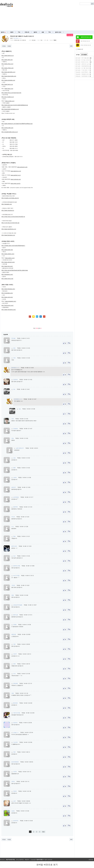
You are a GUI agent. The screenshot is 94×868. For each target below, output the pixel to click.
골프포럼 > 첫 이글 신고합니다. (84, 60)
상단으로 (91, 859)
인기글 (78, 55)
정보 (19, 32)
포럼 (43, 32)
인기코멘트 (84, 55)
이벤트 (12, 32)
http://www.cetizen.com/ (8, 254)
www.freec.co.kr (9, 88)
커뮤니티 (27, 32)
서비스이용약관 (20, 859)
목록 (71, 46)
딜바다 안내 (58, 32)
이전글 (4, 46)
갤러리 (35, 32)
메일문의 (27, 859)
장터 (50, 32)
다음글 (9, 46)
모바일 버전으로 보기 (47, 865)
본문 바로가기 (0, 0)
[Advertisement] (58, 15)
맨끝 (43, 832)
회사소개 (2, 859)
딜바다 (3, 32)
